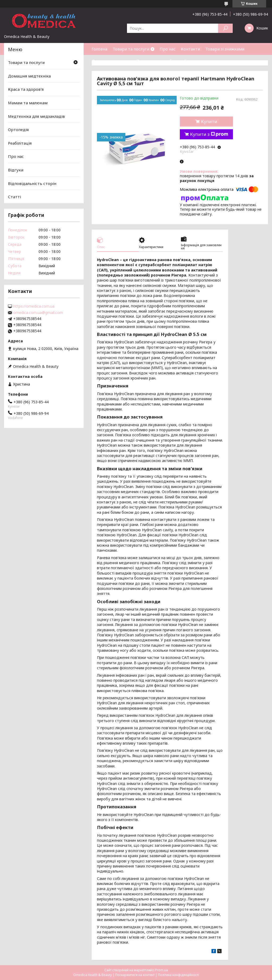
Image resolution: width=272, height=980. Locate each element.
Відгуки (16, 170)
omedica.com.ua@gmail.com (38, 313)
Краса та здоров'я (26, 89)
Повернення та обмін (157, 61)
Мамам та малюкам (28, 103)
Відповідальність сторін (32, 183)
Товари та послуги (131, 49)
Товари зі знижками (225, 49)
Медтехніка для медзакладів (36, 116)
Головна (99, 49)
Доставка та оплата (111, 61)
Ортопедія (18, 129)
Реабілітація (20, 143)
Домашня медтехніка (29, 76)
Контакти (190, 49)
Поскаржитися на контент (135, 975)
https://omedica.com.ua (34, 306)
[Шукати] (225, 28)
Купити (209, 122)
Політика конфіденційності (178, 975)
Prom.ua (161, 970)
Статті (190, 61)
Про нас (168, 49)
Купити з (209, 134)
